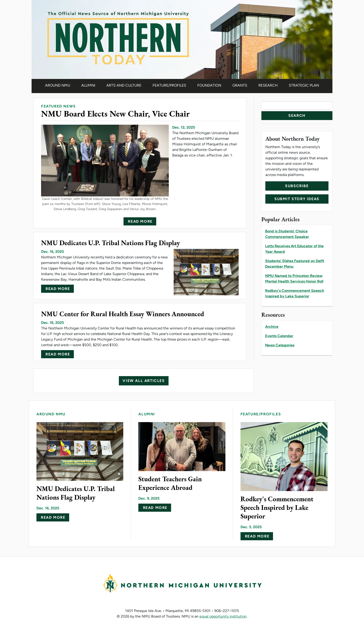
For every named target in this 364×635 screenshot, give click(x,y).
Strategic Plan (304, 85)
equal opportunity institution (223, 616)
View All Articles (144, 381)
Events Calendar (279, 336)
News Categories (280, 345)
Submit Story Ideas (297, 199)
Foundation (209, 85)
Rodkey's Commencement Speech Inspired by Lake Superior (295, 293)
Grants (240, 85)
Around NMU (58, 85)
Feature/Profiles (169, 85)
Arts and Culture (124, 85)
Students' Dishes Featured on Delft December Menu (295, 264)
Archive (272, 327)
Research (268, 85)
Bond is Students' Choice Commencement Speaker (287, 234)
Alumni (88, 85)
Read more (140, 221)
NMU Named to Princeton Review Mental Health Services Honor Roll (294, 278)
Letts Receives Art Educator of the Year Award (294, 249)
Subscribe (297, 186)
